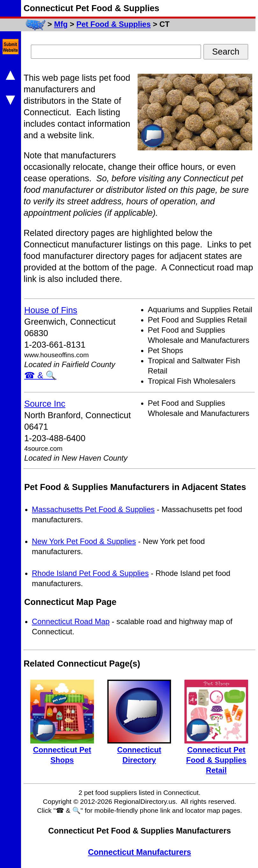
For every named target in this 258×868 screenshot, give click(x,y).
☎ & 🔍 (40, 375)
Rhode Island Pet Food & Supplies (90, 573)
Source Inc (45, 404)
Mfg (61, 24)
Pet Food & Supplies (114, 24)
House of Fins (51, 310)
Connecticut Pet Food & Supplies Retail (216, 760)
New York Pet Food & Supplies (84, 541)
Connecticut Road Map (71, 621)
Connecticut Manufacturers (140, 852)
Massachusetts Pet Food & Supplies (93, 509)
